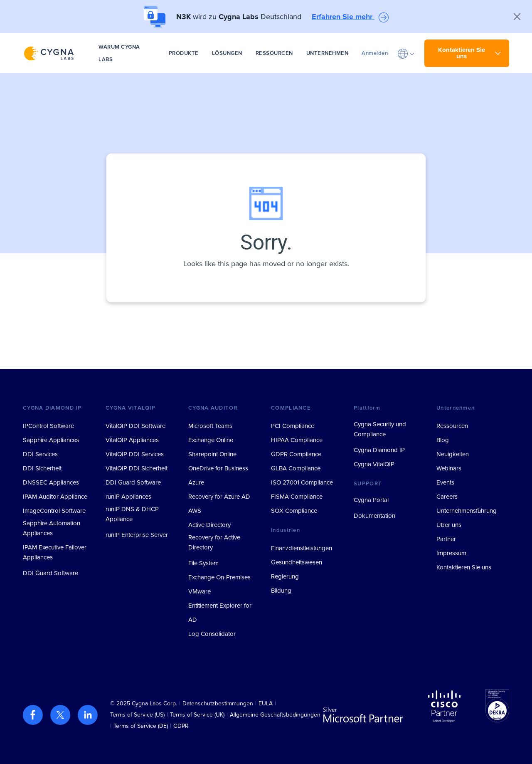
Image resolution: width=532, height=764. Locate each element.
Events (445, 482)
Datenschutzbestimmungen (218, 703)
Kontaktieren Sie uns (464, 567)
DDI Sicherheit (42, 468)
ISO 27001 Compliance (302, 482)
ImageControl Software (54, 511)
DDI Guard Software (50, 573)
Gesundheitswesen (297, 562)
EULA (266, 703)
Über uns (449, 525)
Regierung (285, 576)
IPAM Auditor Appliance (55, 497)
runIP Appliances (128, 497)
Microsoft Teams (210, 426)
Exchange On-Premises (219, 577)
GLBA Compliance (296, 468)
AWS (195, 511)
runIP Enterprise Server (137, 535)
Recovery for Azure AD (219, 497)
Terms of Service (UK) (197, 715)
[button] (406, 53)
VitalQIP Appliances (132, 440)
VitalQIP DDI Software (135, 426)
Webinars (449, 468)
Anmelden (375, 53)
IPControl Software (48, 426)
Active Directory (209, 525)
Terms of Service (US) (137, 715)
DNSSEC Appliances (51, 482)
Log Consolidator (212, 634)
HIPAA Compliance (297, 440)
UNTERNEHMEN (328, 53)
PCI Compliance (293, 426)
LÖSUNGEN (227, 53)
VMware (199, 591)
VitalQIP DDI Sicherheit (137, 468)
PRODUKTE (184, 53)
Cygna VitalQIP (374, 464)
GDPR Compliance (296, 454)
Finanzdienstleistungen (302, 548)
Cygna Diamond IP (379, 450)
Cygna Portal (371, 500)
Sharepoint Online (212, 454)
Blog (443, 440)
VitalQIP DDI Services (135, 454)
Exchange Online (211, 440)
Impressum (451, 553)
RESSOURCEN (274, 53)
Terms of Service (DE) (141, 726)
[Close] (517, 17)
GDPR (181, 726)
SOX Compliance (294, 511)
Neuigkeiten (453, 454)
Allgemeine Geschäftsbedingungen (275, 715)
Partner (446, 539)
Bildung (281, 591)
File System (203, 563)
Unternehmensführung (467, 511)
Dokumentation (374, 516)
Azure (196, 482)
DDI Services (40, 454)
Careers (447, 497)
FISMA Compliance (297, 497)
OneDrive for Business (218, 468)
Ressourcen (452, 426)
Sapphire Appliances (51, 440)
